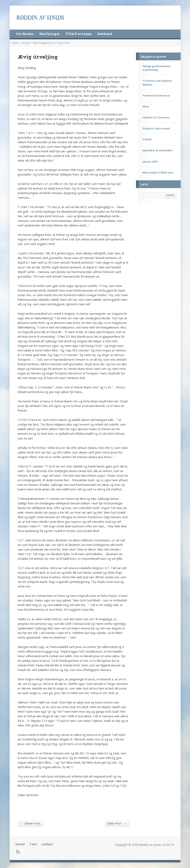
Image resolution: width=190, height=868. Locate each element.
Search (170, 195)
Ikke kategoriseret (44, 43)
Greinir (26, 43)
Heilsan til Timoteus (156, 117)
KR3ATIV (168, 845)
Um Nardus (25, 34)
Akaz (146, 106)
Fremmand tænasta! (156, 95)
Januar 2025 (150, 162)
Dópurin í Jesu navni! (156, 128)
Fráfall (147, 139)
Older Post (116, 823)
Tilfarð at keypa (78, 34)
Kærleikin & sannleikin (158, 150)
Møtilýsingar (50, 34)
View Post (64, 43)
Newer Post (30, 823)
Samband (105, 34)
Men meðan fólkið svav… (159, 173)
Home (16, 43)
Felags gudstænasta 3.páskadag (156, 68)
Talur (33, 844)
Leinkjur (47, 844)
